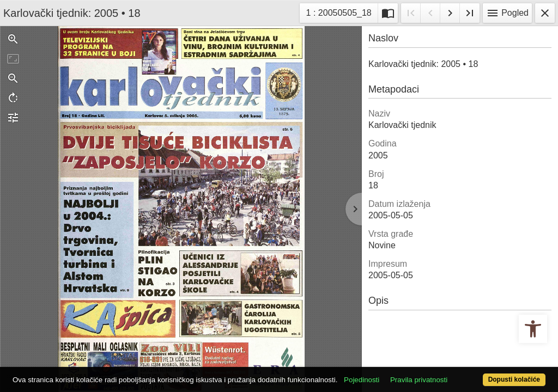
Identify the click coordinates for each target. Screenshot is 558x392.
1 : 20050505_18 (339, 12)
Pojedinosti (389, 361)
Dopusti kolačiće (483, 374)
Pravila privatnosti (447, 361)
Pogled (507, 13)
